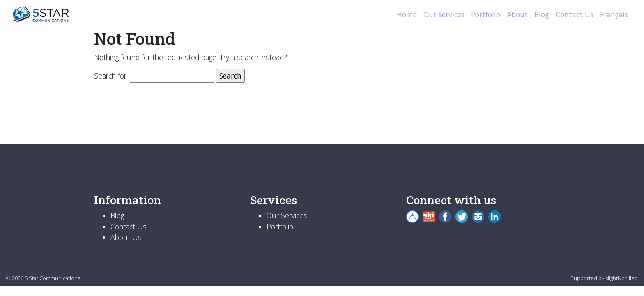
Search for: (111, 76)
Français (614, 14)
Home (407, 14)
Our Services (444, 14)
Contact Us (575, 14)
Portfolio (486, 14)
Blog (542, 14)
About (517, 14)
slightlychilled (622, 278)
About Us (126, 237)
